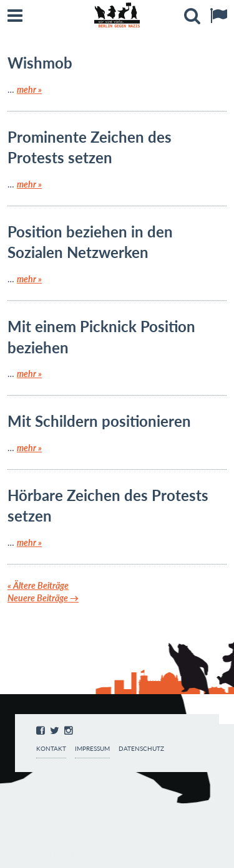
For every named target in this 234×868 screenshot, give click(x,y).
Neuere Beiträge (43, 598)
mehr (29, 89)
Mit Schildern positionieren (99, 421)
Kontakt (51, 749)
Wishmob (40, 63)
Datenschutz (141, 749)
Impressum (92, 749)
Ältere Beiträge (38, 585)
